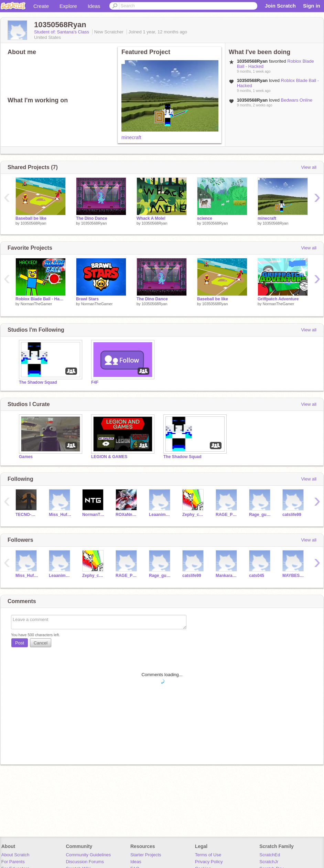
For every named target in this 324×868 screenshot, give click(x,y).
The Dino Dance (92, 218)
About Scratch (15, 855)
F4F (95, 382)
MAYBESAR (294, 576)
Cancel (41, 643)
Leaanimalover (160, 515)
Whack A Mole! (151, 218)
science (205, 218)
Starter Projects (146, 855)
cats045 (257, 576)
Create (41, 6)
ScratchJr (269, 862)
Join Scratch (280, 6)
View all (309, 167)
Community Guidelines (88, 855)
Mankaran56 (227, 576)
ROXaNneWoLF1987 (127, 515)
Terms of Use (208, 855)
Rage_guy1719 (261, 515)
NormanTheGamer (36, 304)
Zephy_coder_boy (194, 515)
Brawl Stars (87, 299)
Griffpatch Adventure (278, 299)
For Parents (13, 862)
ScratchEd (270, 855)
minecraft (131, 137)
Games (26, 457)
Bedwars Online (297, 100)
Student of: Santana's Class (62, 32)
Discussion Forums (85, 862)
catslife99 (292, 515)
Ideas (94, 6)
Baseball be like (31, 218)
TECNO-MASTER (27, 515)
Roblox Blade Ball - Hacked (41, 299)
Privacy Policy (209, 862)
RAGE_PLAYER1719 (227, 515)
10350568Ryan (34, 223)
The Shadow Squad (38, 382)
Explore (68, 6)
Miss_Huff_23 (60, 515)
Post (20, 643)
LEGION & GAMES (109, 457)
